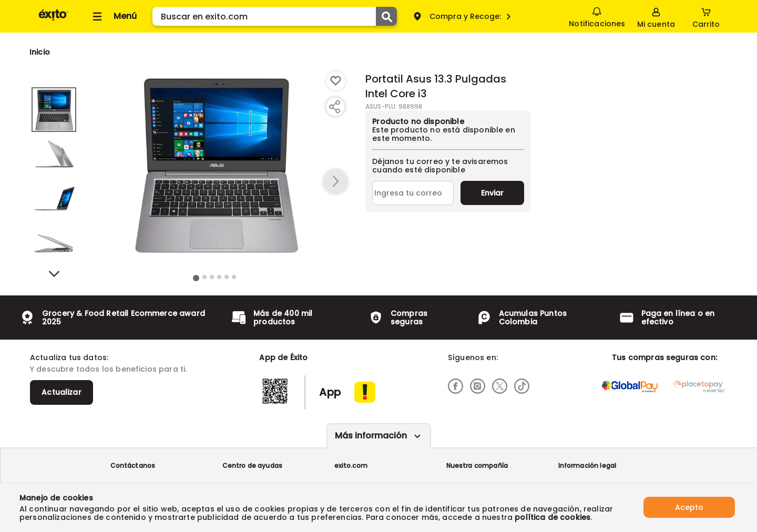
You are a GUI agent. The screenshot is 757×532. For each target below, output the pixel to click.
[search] (275, 16)
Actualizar (62, 392)
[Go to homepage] (40, 52)
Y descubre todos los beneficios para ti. (108, 369)
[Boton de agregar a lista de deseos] (336, 81)
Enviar (492, 193)
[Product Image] (215, 163)
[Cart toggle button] (706, 16)
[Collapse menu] (113, 16)
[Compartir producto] (334, 107)
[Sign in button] (656, 16)
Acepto (689, 507)
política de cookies (553, 517)
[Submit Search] (386, 16)
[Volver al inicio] (53, 20)
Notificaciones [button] (597, 16)
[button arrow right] (335, 182)
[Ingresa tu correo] (413, 193)
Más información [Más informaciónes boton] (371, 436)
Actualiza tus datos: (69, 357)
